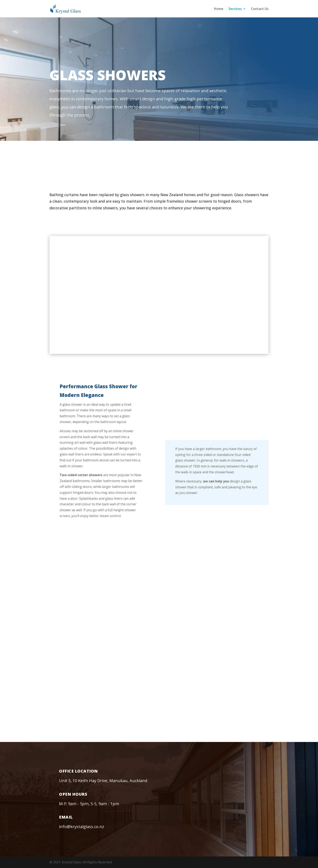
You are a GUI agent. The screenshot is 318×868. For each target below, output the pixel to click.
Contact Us (260, 9)
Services (235, 9)
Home (219, 9)
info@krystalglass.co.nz (82, 827)
